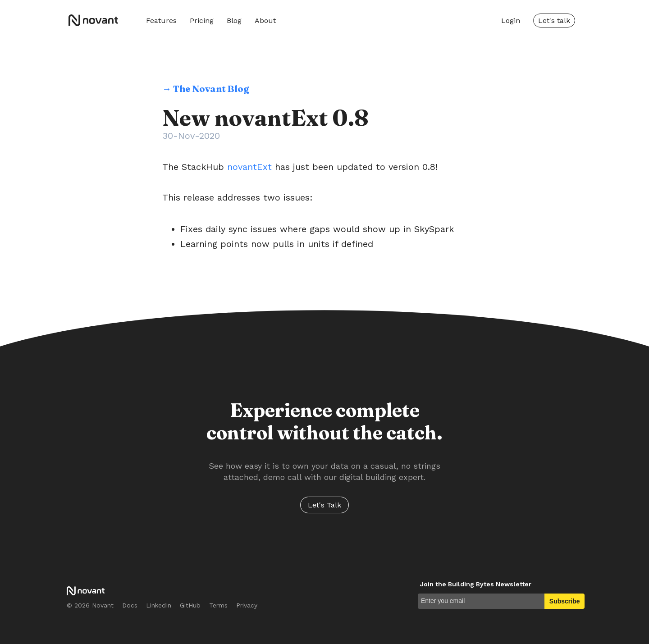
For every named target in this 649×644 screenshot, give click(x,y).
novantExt (249, 167)
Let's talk (554, 21)
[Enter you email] (481, 601)
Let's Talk (324, 505)
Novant (96, 20)
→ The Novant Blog (206, 89)
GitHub (190, 605)
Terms (218, 605)
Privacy (247, 605)
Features (161, 21)
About (265, 21)
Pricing (202, 21)
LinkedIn (159, 605)
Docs (130, 605)
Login (511, 21)
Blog (234, 21)
